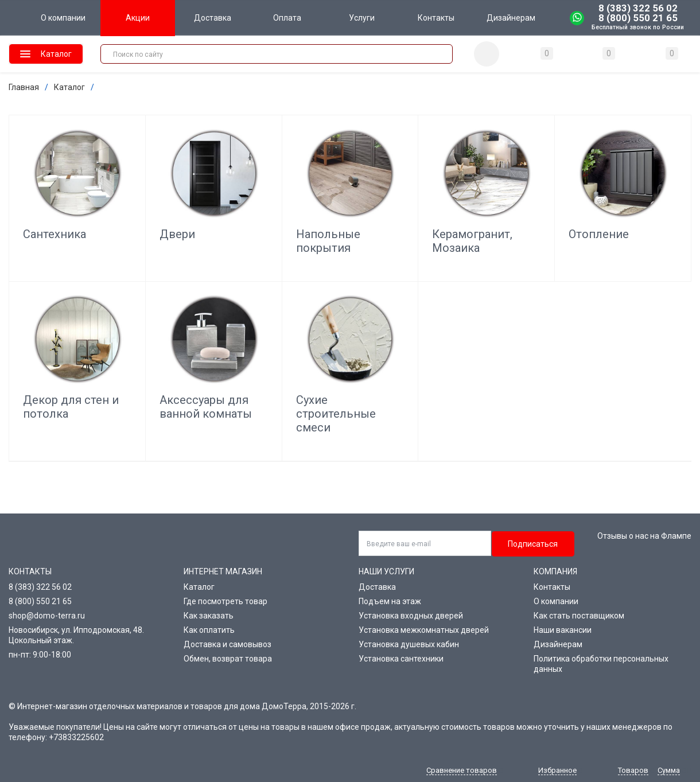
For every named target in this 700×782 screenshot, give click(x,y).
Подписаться (533, 544)
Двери (177, 234)
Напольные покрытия (328, 241)
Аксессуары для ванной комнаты (206, 407)
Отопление (599, 234)
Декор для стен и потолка (71, 407)
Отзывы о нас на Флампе (644, 536)
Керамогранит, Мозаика (472, 241)
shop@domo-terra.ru (47, 616)
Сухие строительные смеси (336, 414)
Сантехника (55, 234)
